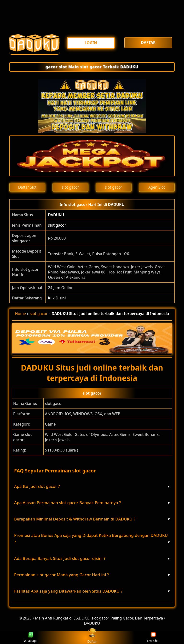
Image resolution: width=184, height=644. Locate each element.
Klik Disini (57, 298)
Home (21, 314)
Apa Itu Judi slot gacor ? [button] (92, 486)
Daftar (92, 637)
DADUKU (56, 215)
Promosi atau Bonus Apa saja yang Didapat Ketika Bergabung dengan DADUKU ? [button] (92, 539)
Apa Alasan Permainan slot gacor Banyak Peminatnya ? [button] (92, 503)
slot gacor (57, 225)
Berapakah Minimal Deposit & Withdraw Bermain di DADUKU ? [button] (92, 519)
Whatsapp (31, 638)
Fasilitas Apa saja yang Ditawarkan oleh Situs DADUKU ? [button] (92, 591)
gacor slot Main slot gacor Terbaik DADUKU (92, 67)
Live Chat (153, 638)
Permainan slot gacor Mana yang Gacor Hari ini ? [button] (92, 575)
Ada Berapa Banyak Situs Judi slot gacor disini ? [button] (92, 558)
